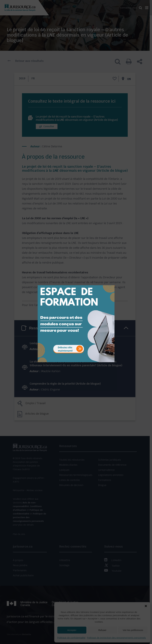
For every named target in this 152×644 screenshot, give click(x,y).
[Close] (112, 283)
